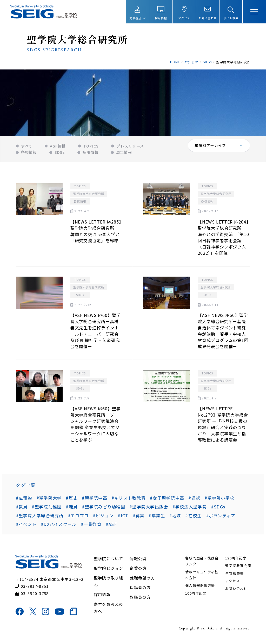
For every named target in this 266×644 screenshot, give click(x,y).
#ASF (111, 526)
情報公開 (138, 561)
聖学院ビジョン (109, 571)
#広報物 (24, 500)
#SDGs (202, 509)
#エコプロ (78, 518)
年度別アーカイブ (211, 148)
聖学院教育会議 (238, 568)
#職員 (56, 509)
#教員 (244, 500)
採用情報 (102, 597)
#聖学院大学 (49, 500)
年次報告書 (234, 576)
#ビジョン (103, 518)
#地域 (175, 518)
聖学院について (109, 561)
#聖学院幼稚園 (31, 509)
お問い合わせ (236, 591)
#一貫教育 (91, 526)
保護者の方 (140, 590)
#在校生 (193, 518)
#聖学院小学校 (219, 500)
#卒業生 (157, 518)
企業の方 (138, 571)
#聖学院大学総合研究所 (39, 518)
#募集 (138, 518)
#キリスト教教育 (128, 500)
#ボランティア (221, 518)
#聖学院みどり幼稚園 (87, 509)
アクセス (232, 584)
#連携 (194, 500)
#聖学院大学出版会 (133, 509)
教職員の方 (140, 600)
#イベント (26, 526)
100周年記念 (196, 596)
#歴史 (72, 500)
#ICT (123, 518)
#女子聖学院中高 (167, 500)
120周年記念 (236, 561)
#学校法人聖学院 (173, 509)
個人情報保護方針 (200, 588)
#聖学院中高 (95, 500)
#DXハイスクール (58, 526)
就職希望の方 (142, 580)
